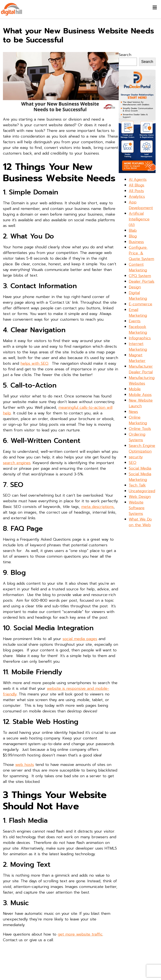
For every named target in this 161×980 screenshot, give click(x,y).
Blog (133, 236)
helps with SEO (34, 363)
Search (125, 55)
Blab (133, 230)
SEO (133, 463)
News (133, 412)
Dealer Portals (142, 281)
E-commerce (140, 304)
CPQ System (140, 276)
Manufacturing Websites (142, 381)
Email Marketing (138, 313)
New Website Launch (141, 403)
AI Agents (138, 180)
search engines (17, 463)
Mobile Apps (140, 395)
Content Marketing (138, 267)
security (136, 457)
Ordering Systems (137, 437)
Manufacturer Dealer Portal (141, 369)
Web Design (140, 497)
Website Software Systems (137, 508)
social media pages (80, 639)
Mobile (135, 389)
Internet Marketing (138, 347)
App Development (141, 205)
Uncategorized (142, 491)
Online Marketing (138, 420)
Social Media (140, 468)
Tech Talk (137, 485)
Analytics (137, 197)
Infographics (140, 338)
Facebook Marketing (138, 330)
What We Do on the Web (140, 522)
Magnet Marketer (137, 358)
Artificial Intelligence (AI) (139, 219)
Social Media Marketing (140, 477)
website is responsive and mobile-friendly (56, 691)
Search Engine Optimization (142, 448)
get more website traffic (80, 934)
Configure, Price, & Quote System (141, 253)
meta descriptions (97, 507)
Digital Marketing (138, 296)
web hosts (25, 765)
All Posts (136, 191)
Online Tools (140, 429)
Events (135, 321)
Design (135, 287)
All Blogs (137, 185)
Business (136, 242)
